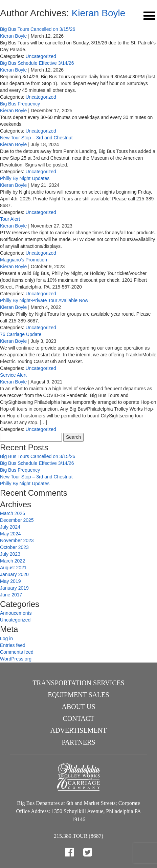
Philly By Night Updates (25, 178)
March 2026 (13, 513)
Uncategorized (41, 56)
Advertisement (79, 730)
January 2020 (14, 574)
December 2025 (17, 520)
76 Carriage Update (21, 334)
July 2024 (10, 527)
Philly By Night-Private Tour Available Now (44, 300)
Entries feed (13, 645)
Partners (78, 742)
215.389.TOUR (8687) (78, 836)
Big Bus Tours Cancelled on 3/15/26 (38, 29)
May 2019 (10, 581)
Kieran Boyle (99, 13)
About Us (78, 707)
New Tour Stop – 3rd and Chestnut (36, 138)
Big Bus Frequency (20, 104)
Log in (6, 638)
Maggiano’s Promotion (24, 260)
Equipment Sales (78, 695)
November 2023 (17, 540)
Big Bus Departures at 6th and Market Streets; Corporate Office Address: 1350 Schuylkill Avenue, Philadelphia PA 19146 (78, 811)
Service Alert (13, 375)
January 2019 (14, 588)
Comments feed (17, 652)
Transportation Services (78, 683)
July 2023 (10, 554)
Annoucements (16, 613)
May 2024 (10, 534)
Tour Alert (10, 219)
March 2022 (13, 561)
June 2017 (11, 595)
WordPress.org (16, 659)
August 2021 (13, 568)
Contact (79, 718)
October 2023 (14, 547)
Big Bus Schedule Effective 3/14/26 (37, 63)
